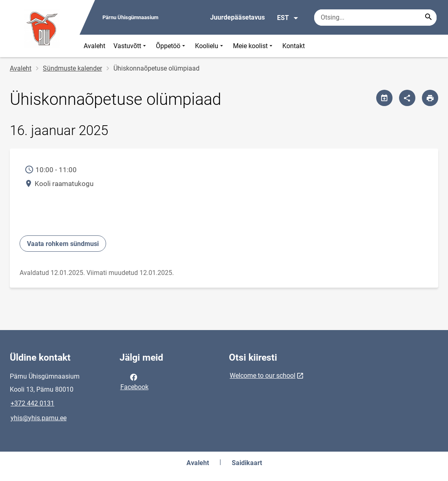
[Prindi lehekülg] (430, 98)
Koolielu (210, 46)
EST (288, 18)
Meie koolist (254, 46)
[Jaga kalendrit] (384, 98)
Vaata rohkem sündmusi (63, 244)
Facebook (134, 381)
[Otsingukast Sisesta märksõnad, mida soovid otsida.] (375, 18)
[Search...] (428, 18)
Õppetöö (171, 46)
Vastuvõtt (131, 46)
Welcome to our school (263, 376)
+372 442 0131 (32, 403)
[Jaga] (407, 98)
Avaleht (94, 46)
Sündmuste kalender (72, 68)
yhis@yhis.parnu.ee (39, 418)
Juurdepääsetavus (237, 17)
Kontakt (294, 46)
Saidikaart (247, 463)
